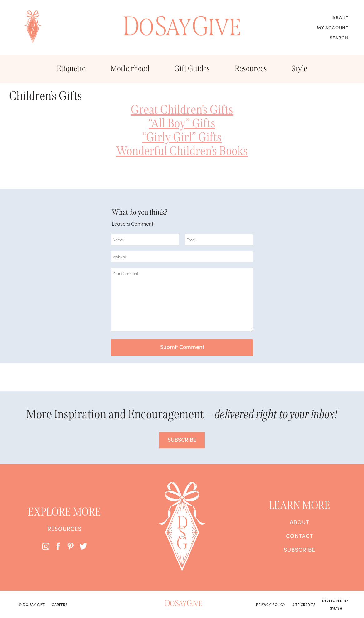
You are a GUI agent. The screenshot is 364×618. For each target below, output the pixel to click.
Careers (60, 604)
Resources (251, 69)
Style (300, 69)
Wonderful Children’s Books (182, 151)
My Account (333, 27)
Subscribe (300, 550)
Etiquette (71, 69)
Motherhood (130, 69)
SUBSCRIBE (182, 439)
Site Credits (304, 604)
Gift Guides (192, 69)
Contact (300, 536)
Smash (336, 608)
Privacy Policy (271, 604)
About (340, 17)
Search (339, 37)
